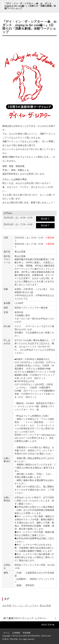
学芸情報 (27, 633)
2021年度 (7, 606)
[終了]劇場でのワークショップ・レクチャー (25, 618)
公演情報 (16, 633)
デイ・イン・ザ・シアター (25, 606)
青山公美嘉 (45, 606)
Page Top (48, 625)
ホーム (6, 633)
